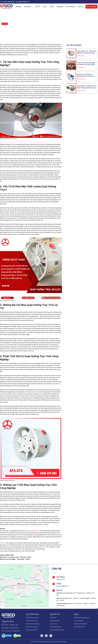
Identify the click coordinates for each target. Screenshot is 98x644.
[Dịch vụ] (38, 7)
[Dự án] (45, 7)
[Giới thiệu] (18, 7)
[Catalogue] (60, 7)
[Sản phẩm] (28, 7)
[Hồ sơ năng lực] (71, 7)
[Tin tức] (52, 7)
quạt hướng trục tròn (33, 531)
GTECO (2, 543)
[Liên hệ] (80, 7)
